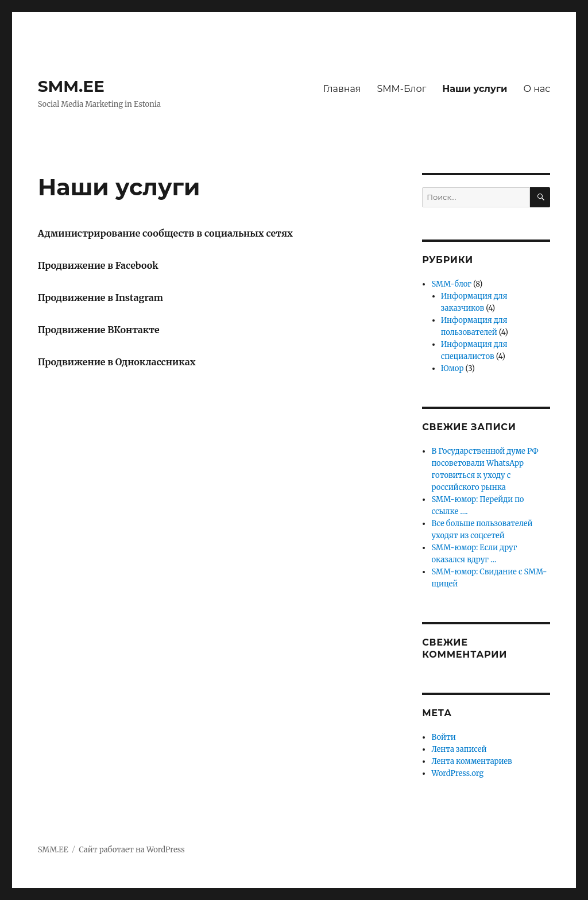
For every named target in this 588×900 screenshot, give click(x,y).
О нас (537, 89)
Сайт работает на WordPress (131, 850)
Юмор (452, 368)
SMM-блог (451, 284)
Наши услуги (475, 89)
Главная (342, 89)
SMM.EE (71, 86)
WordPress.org (457, 773)
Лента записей (459, 749)
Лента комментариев (471, 761)
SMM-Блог (401, 89)
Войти (443, 737)
